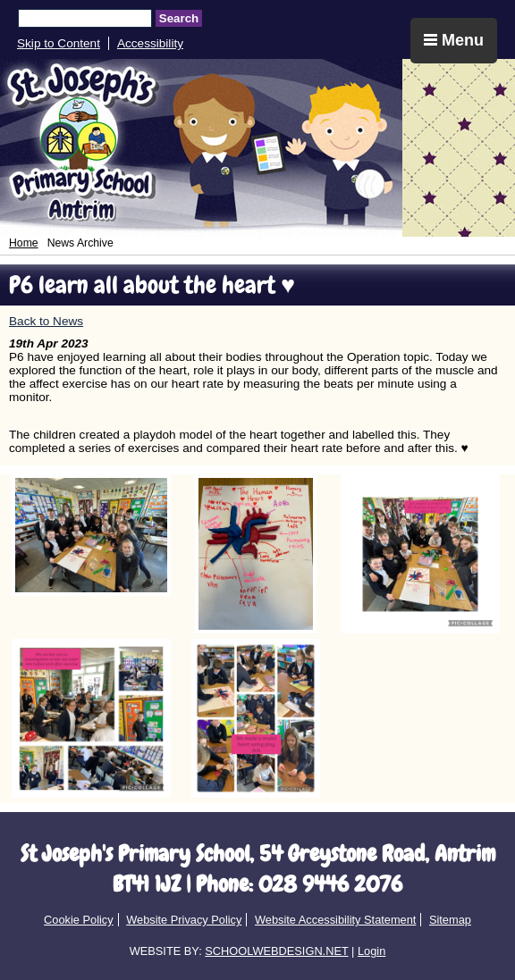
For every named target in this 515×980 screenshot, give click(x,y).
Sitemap (450, 920)
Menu (454, 40)
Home (24, 243)
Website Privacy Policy (184, 920)
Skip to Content (59, 43)
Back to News (46, 321)
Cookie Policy (79, 920)
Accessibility (150, 43)
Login (371, 951)
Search (179, 18)
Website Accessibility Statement (335, 920)
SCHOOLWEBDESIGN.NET (276, 951)
